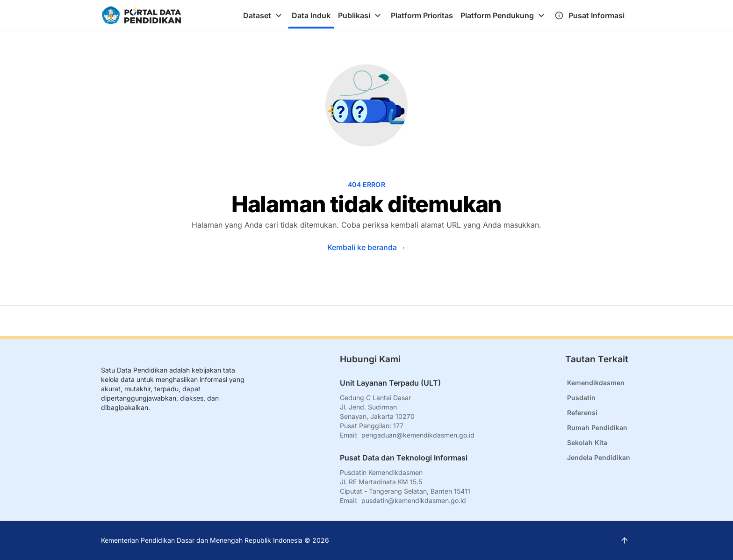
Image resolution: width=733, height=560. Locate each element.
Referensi (582, 413)
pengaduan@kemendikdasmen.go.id (418, 435)
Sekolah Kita (587, 442)
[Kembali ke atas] (367, 321)
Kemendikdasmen (596, 383)
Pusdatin (581, 398)
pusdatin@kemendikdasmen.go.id (414, 500)
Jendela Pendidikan (599, 457)
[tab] (264, 15)
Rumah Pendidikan (597, 427)
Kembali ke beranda (367, 247)
